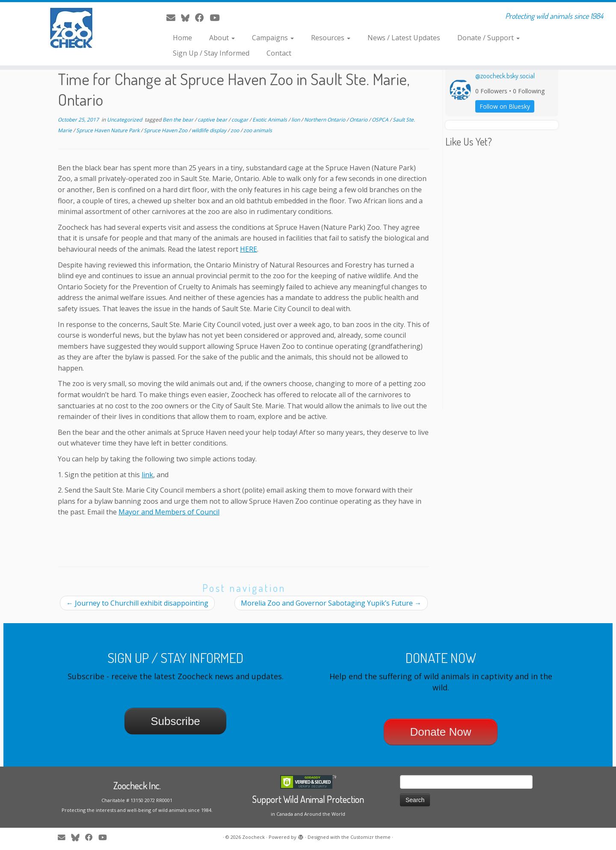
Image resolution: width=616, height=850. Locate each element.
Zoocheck (253, 837)
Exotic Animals (270, 120)
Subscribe (175, 721)
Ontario (359, 120)
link (147, 475)
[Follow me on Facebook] (202, 18)
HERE (249, 249)
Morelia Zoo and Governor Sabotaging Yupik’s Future (331, 603)
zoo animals (258, 130)
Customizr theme (370, 837)
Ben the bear (179, 120)
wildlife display (210, 130)
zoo (235, 130)
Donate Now (440, 732)
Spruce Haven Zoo (166, 130)
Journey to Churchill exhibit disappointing (137, 603)
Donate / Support (489, 38)
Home (182, 38)
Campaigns (273, 38)
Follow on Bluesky (505, 106)
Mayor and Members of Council (169, 512)
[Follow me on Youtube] (217, 18)
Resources (331, 38)
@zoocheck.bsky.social (505, 76)
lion (296, 120)
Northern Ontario (325, 120)
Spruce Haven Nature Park (108, 130)
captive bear (213, 120)
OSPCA (381, 120)
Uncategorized (125, 120)
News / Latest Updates (404, 38)
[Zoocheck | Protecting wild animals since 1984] (71, 28)
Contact (279, 53)
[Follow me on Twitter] (188, 18)
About (222, 38)
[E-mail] (174, 18)
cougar (240, 120)
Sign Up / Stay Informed (211, 53)
